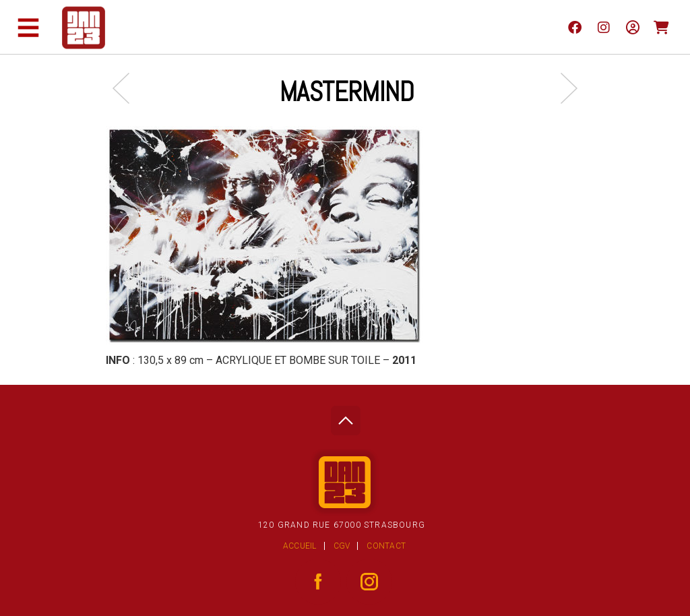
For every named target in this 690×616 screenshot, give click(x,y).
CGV (342, 546)
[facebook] (574, 27)
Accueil (300, 546)
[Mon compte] (632, 27)
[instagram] (603, 27)
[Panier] (661, 27)
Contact (386, 546)
